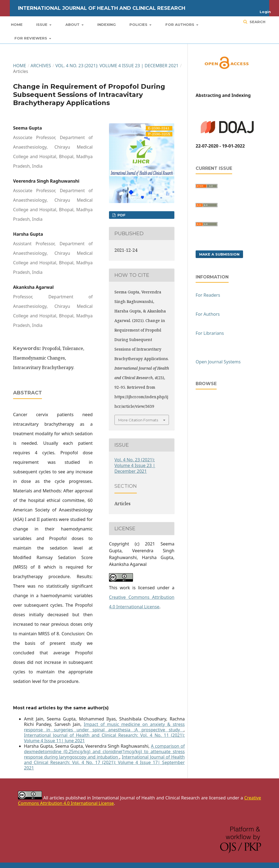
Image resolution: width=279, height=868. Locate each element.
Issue (42, 24)
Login (265, 12)
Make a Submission (219, 254)
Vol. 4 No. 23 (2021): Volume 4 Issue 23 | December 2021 (117, 66)
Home (17, 24)
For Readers (208, 295)
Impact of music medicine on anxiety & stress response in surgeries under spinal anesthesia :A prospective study (104, 727)
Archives (41, 66)
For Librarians (210, 333)
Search (257, 22)
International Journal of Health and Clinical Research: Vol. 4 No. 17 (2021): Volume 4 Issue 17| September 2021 (104, 762)
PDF (121, 215)
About (73, 24)
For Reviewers (31, 38)
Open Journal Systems (218, 362)
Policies (139, 24)
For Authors (180, 24)
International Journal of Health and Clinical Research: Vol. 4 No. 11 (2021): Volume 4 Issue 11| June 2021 (104, 738)
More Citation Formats (138, 420)
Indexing (107, 24)
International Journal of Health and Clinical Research (102, 8)
